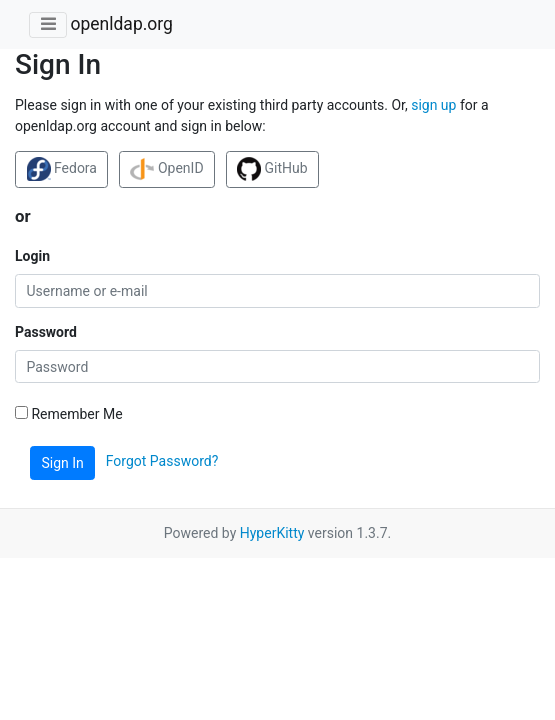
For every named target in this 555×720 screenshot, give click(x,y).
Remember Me (69, 414)
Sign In (63, 463)
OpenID (166, 169)
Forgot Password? (162, 462)
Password (46, 332)
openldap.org (121, 24)
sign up (433, 105)
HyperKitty (272, 533)
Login (32, 256)
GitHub (272, 169)
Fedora (62, 169)
